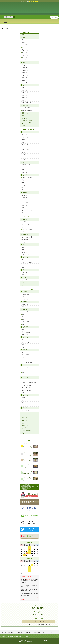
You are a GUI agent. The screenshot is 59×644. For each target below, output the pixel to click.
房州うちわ (25, 425)
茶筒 (23, 345)
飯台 (23, 142)
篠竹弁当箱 (25, 93)
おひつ (24, 140)
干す (24, 270)
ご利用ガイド (28, 632)
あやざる (24, 250)
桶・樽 (24, 147)
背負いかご (25, 68)
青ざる (24, 42)
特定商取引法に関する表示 (19, 636)
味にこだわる (26, 302)
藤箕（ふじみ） (26, 410)
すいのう (24, 360)
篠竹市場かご (26, 90)
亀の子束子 (25, 240)
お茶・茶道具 (26, 337)
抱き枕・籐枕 (26, 294)
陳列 (23, 285)
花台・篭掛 (25, 335)
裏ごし (24, 307)
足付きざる (25, 50)
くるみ (24, 185)
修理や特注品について (40, 632)
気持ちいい (25, 395)
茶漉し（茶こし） (27, 340)
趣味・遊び (25, 309)
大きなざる (25, 55)
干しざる (24, 272)
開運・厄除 (25, 418)
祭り (23, 317)
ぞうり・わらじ (26, 400)
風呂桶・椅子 (26, 150)
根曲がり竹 (25, 105)
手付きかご (25, 75)
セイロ (24, 352)
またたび (24, 198)
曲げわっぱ (25, 145)
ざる (23, 357)
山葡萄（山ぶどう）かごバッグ (30, 383)
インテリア (25, 277)
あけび (24, 180)
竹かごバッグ (26, 380)
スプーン (24, 370)
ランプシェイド (26, 428)
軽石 (23, 213)
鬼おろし (24, 35)
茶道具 (24, 347)
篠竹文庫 (24, 95)
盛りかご (24, 78)
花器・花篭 (25, 327)
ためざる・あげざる (27, 362)
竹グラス (24, 260)
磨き (23, 115)
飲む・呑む (25, 257)
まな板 (24, 152)
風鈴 (23, 324)
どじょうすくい (26, 319)
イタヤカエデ (26, 203)
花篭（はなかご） (27, 332)
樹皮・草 (25, 175)
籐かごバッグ (26, 393)
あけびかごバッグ (27, 388)
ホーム (5, 22)
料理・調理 (25, 219)
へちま (24, 208)
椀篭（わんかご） (27, 255)
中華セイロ (25, 137)
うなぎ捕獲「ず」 (27, 430)
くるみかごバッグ (27, 385)
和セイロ (24, 135)
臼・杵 (24, 155)
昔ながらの (25, 408)
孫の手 (24, 405)
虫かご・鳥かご (26, 312)
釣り (23, 314)
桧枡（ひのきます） (27, 262)
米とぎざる (25, 45)
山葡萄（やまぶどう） (28, 177)
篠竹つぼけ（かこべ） (28, 103)
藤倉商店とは (12, 632)
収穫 (23, 283)
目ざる (24, 47)
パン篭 (24, 167)
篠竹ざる (24, 88)
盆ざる (24, 40)
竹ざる (24, 37)
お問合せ (28, 636)
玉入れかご (25, 70)
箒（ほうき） (26, 242)
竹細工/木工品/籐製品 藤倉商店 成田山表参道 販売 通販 (29, 7)
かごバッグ (25, 378)
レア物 (24, 415)
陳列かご (24, 73)
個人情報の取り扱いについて (6, 636)
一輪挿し (24, 330)
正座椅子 (24, 297)
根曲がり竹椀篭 (26, 108)
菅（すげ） (25, 200)
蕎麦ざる (24, 57)
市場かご (24, 65)
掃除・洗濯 (25, 234)
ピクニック (25, 423)
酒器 (23, 267)
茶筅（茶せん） (26, 342)
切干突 (24, 222)
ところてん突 (26, 224)
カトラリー (25, 365)
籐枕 (23, 170)
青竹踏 (24, 398)
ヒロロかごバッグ (27, 390)
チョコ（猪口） (26, 355)
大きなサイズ (25, 433)
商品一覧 (20, 632)
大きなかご (25, 83)
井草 (23, 190)
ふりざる (24, 60)
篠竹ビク (24, 100)
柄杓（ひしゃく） (27, 420)
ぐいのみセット (26, 265)
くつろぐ (25, 292)
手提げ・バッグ (26, 165)
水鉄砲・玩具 (26, 322)
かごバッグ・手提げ (27, 123)
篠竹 (24, 85)
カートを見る (54, 17)
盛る (24, 245)
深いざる (24, 52)
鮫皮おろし (25, 227)
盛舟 (23, 247)
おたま (24, 372)
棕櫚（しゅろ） (26, 205)
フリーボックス (26, 280)
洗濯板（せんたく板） (28, 237)
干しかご (24, 275)
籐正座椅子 (25, 172)
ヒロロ (24, 182)
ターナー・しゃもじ (27, 121)
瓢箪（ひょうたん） (27, 210)
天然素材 (25, 193)
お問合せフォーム (38, 621)
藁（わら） (25, 195)
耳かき (24, 403)
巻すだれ (24, 118)
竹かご (24, 63)
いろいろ (24, 126)
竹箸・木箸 (25, 367)
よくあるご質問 (52, 632)
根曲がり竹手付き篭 (27, 110)
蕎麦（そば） (26, 350)
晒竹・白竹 (25, 113)
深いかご (24, 80)
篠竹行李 (24, 98)
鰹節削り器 (25, 304)
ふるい (24, 157)
